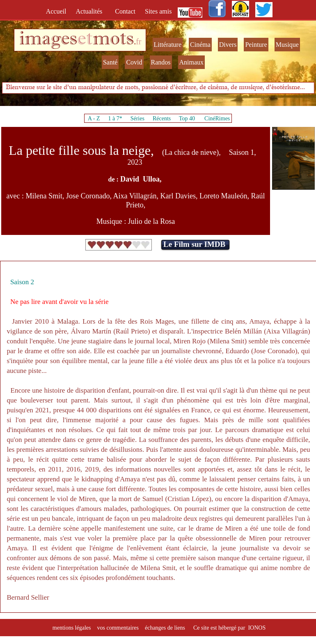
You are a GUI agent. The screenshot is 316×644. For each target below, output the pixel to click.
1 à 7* (115, 118)
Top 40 (187, 118)
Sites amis (158, 11)
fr (139, 41)
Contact (126, 11)
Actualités (91, 11)
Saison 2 (22, 282)
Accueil (58, 11)
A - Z (94, 118)
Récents (162, 118)
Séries (137, 118)
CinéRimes (217, 118)
